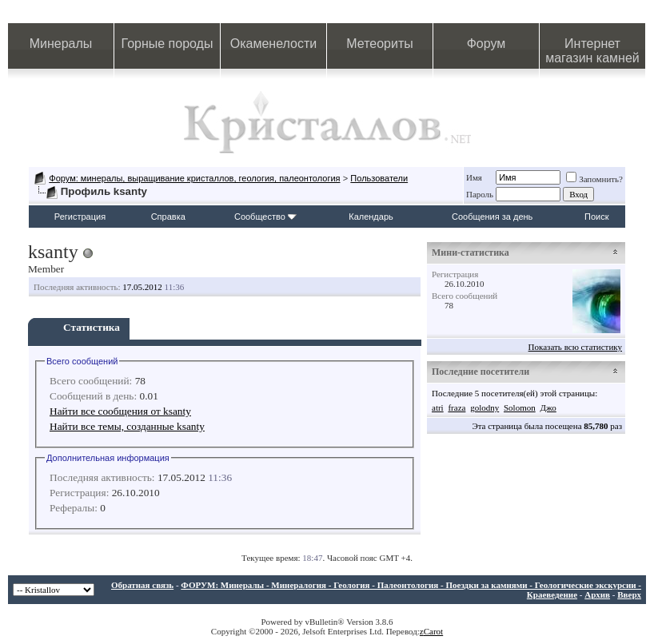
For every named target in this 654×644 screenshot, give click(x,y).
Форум (487, 44)
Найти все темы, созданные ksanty (127, 426)
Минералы (61, 44)
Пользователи (379, 178)
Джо (548, 407)
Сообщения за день (492, 217)
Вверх (629, 594)
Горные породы (167, 44)
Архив (597, 594)
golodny (485, 407)
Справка (168, 217)
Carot (433, 631)
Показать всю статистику (575, 347)
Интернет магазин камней (592, 51)
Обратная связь (142, 585)
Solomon (520, 407)
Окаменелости (273, 44)
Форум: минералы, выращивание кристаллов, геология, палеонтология (194, 178)
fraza (457, 407)
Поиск (596, 217)
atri (438, 407)
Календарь (371, 217)
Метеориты (379, 44)
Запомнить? (594, 179)
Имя (474, 177)
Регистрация (80, 217)
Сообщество (265, 217)
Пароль (480, 194)
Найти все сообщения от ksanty (120, 411)
